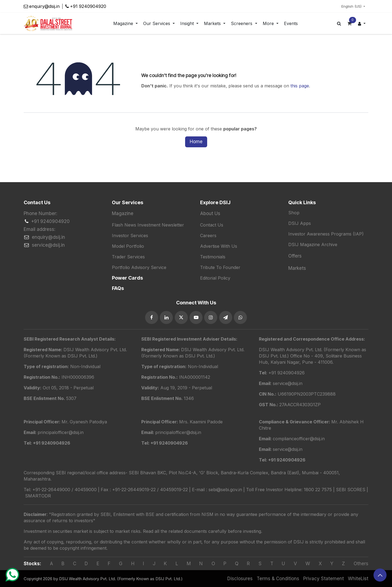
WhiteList (358, 579)
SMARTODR (38, 496)
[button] (380, 575)
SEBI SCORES (351, 490)
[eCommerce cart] (350, 23)
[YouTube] (196, 317)
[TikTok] (240, 317)
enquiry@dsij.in (44, 6)
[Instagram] (211, 317)
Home (196, 142)
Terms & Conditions (278, 579)
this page (300, 86)
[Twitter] (181, 317)
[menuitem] (125, 24)
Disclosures (240, 579)
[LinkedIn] (166, 317)
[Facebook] (152, 317)
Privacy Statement (324, 579)
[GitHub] (226, 317)
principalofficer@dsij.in (178, 432)
